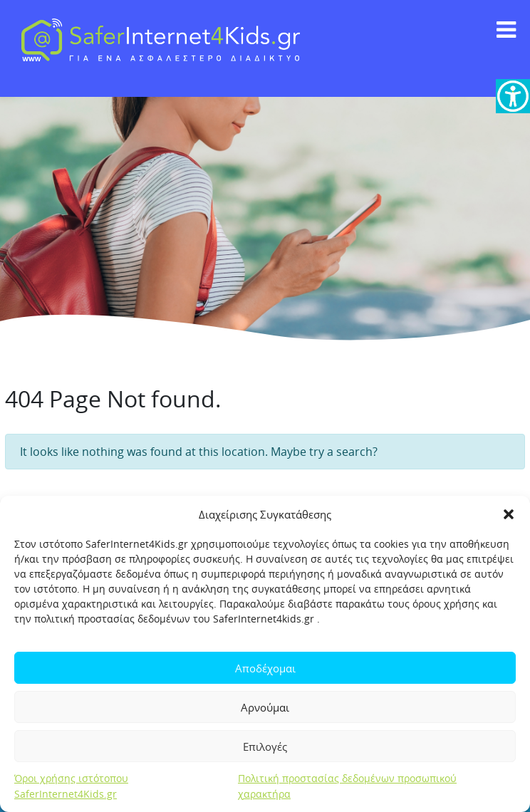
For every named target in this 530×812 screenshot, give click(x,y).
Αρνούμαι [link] (265, 707)
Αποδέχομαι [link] (265, 668)
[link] (513, 96)
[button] (509, 514)
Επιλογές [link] (265, 746)
